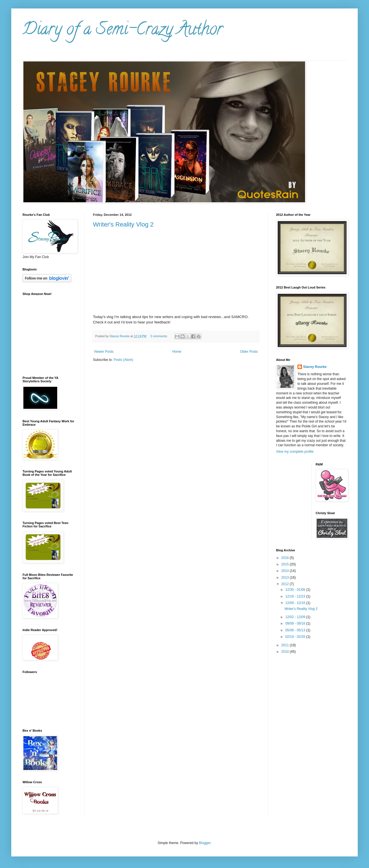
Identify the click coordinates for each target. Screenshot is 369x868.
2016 (286, 558)
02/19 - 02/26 (296, 637)
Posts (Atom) (123, 360)
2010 (286, 652)
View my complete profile (295, 452)
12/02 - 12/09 (296, 617)
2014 (286, 571)
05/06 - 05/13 (296, 630)
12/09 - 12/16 (296, 603)
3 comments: (159, 336)
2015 (286, 564)
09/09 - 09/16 (296, 623)
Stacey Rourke (315, 367)
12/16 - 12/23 (296, 596)
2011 (286, 645)
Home (177, 352)
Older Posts (249, 352)
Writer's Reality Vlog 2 (123, 224)
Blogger (205, 843)
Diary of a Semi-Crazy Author (123, 31)
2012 (286, 584)
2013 (286, 578)
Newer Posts (104, 352)
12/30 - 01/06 (296, 590)
